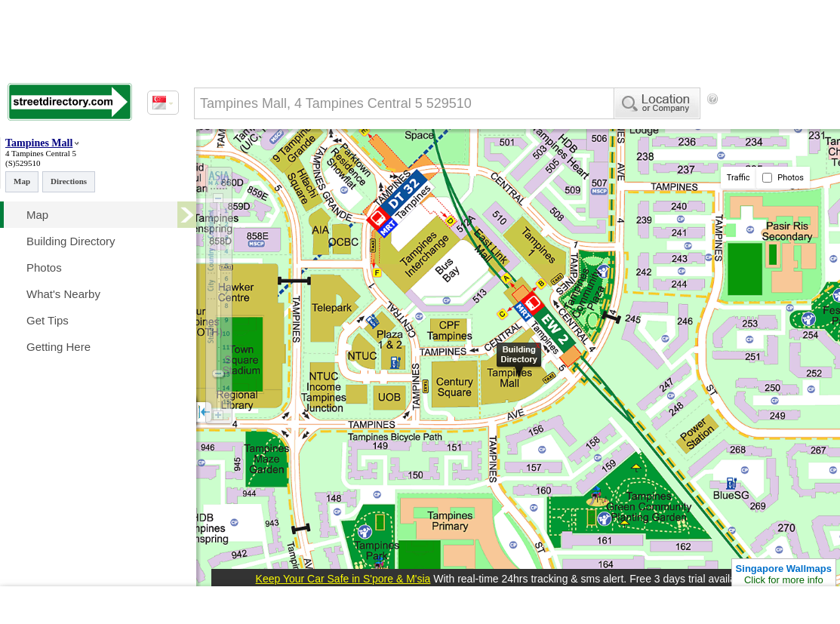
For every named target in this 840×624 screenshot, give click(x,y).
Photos (783, 178)
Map (22, 181)
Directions (69, 181)
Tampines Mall (39, 143)
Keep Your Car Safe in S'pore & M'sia (343, 579)
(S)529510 (23, 163)
